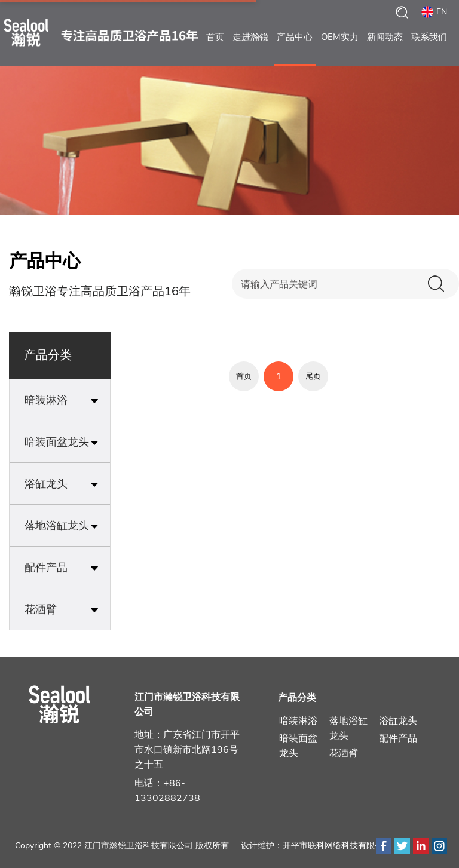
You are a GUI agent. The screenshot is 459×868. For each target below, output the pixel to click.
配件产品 (398, 738)
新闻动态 (385, 48)
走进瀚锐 (250, 48)
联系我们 (429, 48)
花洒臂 (344, 753)
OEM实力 (340, 48)
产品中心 (295, 48)
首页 (215, 48)
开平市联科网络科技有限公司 (337, 846)
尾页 (313, 376)
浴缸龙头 (398, 721)
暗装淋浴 (298, 721)
